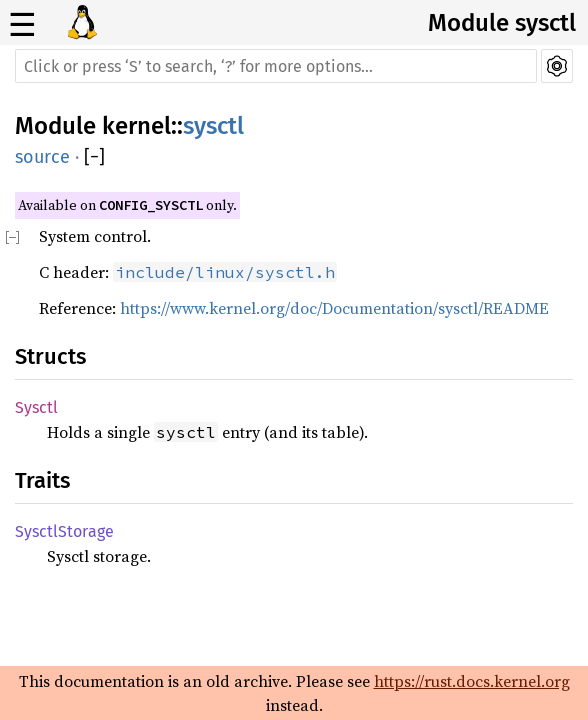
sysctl (213, 126)
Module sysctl (502, 23)
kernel (136, 126)
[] (94, 157)
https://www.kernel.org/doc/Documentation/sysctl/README (334, 308)
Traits (42, 480)
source (42, 157)
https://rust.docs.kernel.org (472, 681)
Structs (50, 356)
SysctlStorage (64, 531)
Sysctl (36, 407)
